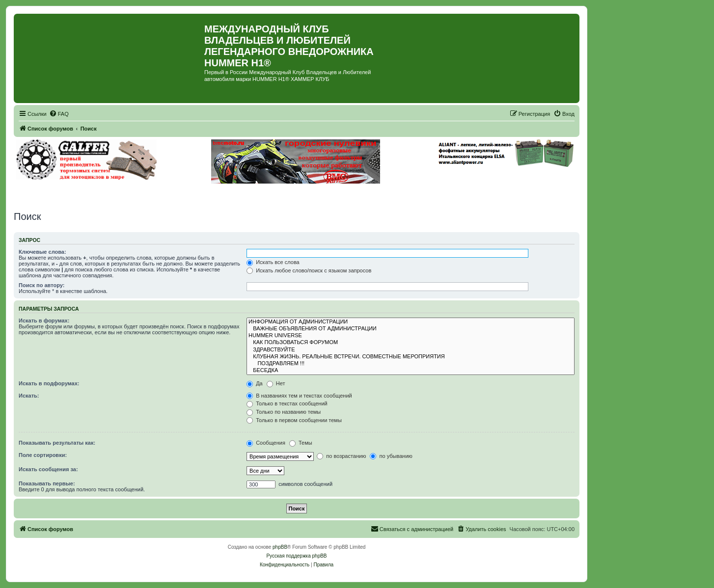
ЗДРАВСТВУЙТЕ (411, 350)
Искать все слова (273, 262)
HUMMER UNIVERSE (411, 336)
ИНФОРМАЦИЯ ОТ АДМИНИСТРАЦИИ (411, 322)
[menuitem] (59, 114)
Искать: (29, 396)
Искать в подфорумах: (49, 383)
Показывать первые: (47, 483)
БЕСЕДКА (411, 371)
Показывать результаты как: (57, 443)
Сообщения (266, 443)
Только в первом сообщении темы (294, 420)
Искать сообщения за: (48, 469)
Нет (276, 383)
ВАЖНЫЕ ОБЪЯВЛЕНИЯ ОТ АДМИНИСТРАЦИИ (411, 329)
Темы (301, 443)
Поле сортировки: (43, 455)
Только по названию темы (284, 412)
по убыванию (391, 456)
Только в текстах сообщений (287, 403)
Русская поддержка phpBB (296, 556)
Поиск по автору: (41, 285)
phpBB (280, 547)
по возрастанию (341, 456)
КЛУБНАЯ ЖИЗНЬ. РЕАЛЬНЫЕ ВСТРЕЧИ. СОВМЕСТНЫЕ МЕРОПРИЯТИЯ (411, 357)
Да (255, 383)
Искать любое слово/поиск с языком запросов (309, 270)
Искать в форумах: (44, 321)
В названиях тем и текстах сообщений (299, 396)
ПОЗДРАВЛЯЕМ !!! (411, 364)
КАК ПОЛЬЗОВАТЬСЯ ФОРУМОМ (411, 343)
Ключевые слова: (42, 252)
